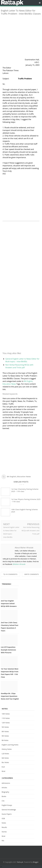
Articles (4, 788)
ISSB (3, 818)
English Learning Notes (10, 745)
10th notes (6, 714)
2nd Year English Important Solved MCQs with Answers (9, 603)
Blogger (36, 862)
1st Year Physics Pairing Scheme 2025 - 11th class (26, 500)
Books (4, 796)
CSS (3, 801)
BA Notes (5, 740)
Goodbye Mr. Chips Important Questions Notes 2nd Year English (10, 696)
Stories (4, 832)
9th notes (5, 736)
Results (4, 827)
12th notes (6, 723)
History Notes (7, 749)
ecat (3, 767)
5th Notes (5, 727)
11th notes (6, 718)
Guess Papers (7, 814)
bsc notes (5, 762)
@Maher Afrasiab (19, 564)
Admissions (6, 783)
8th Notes (5, 731)
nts (3, 841)
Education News (9, 384)
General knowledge (9, 810)
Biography (5, 792)
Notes (4, 823)
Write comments (32, 574)
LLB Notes (5, 754)
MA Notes (5, 758)
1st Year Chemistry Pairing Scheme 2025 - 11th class (25, 490)
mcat (3, 771)
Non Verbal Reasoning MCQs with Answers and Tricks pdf (30, 531)
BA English (28, 381)
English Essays (7, 805)
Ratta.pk (20, 862)
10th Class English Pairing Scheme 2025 (24, 511)
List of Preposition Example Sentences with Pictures (8, 650)
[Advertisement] (21, 38)
